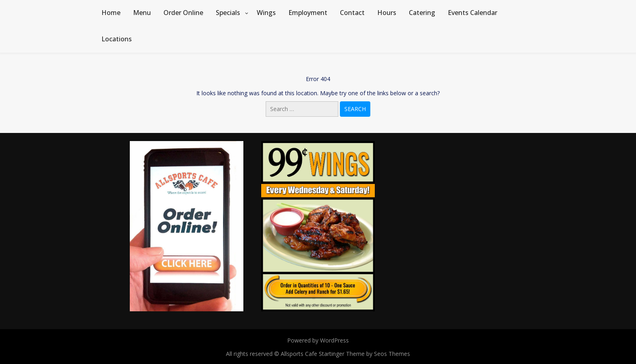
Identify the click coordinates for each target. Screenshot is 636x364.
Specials (228, 13)
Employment (308, 13)
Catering (422, 13)
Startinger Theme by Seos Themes (364, 354)
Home (111, 13)
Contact (352, 13)
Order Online (183, 13)
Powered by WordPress (318, 340)
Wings (266, 13)
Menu (142, 13)
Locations (117, 39)
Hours (387, 13)
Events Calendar (473, 13)
